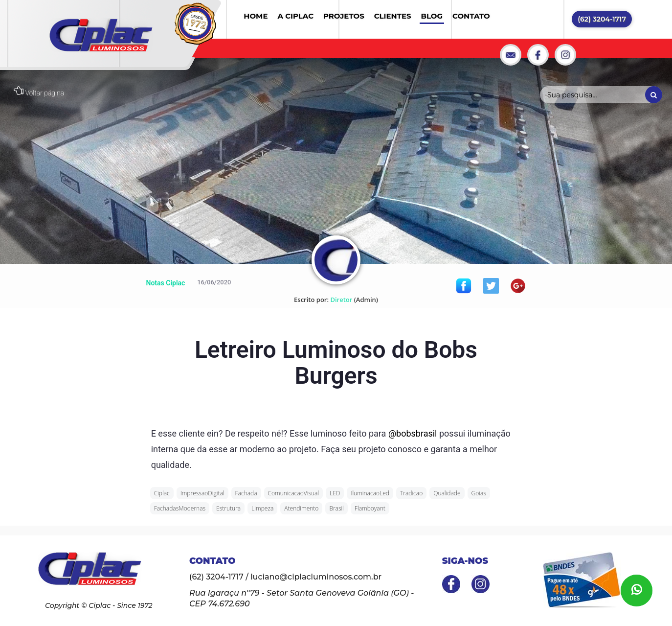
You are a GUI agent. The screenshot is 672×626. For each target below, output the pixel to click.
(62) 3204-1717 (602, 19)
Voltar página (39, 93)
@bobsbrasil (413, 433)
